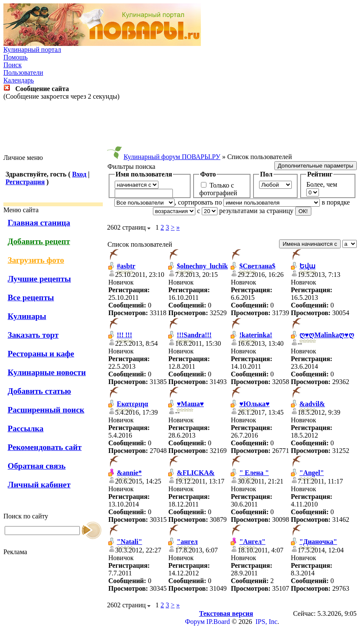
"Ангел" (252, 542)
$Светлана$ (257, 266)
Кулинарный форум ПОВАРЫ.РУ (172, 157)
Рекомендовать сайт (45, 447)
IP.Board (218, 622)
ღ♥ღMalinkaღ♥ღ (327, 335)
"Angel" (312, 473)
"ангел (187, 542)
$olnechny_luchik (202, 266)
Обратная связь (37, 466)
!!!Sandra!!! (194, 335)
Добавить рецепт (39, 241)
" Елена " (254, 473)
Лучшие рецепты (39, 279)
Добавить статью (39, 391)
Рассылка (25, 428)
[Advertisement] (182, 127)
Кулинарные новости (47, 372)
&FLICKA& (196, 473)
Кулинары (27, 316)
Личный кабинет (39, 485)
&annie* (129, 473)
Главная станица (39, 223)
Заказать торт (33, 335)
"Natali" (130, 542)
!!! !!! (124, 335)
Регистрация (25, 182)
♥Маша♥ (190, 404)
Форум (195, 622)
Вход (79, 174)
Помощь (16, 57)
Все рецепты (31, 297)
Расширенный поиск (46, 410)
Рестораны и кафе (41, 354)
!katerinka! (255, 335)
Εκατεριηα (133, 404)
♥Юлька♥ (254, 404)
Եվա (308, 266)
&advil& (312, 404)
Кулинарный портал (32, 50)
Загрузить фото (36, 260)
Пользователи (23, 73)
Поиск (13, 65)
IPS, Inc (267, 622)
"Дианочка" (318, 542)
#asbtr (126, 266)
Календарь (19, 80)
